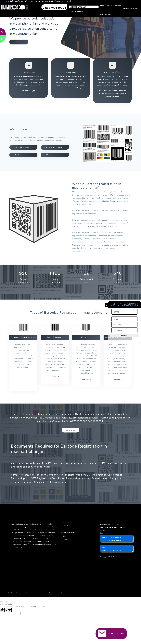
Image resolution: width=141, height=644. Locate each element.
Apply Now (118, 380)
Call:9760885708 (54, 8)
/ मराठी (16, 1)
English (5, 1)
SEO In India (19, 593)
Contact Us (71, 430)
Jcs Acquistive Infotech (67, 593)
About (110, 6)
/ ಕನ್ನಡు (51, 1)
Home (103, 6)
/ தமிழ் (44, 1)
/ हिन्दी (11, 1)
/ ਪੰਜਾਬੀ (68, 1)
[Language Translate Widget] (84, 7)
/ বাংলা (30, 1)
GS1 (102, 14)
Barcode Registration (131, 8)
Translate (77, 11)
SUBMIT (124, 336)
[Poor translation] (8, 610)
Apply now (19, 42)
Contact (109, 14)
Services (117, 6)
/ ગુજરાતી (23, 1)
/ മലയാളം (60, 1)
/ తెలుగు (37, 1)
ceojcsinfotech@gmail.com (111, 550)
